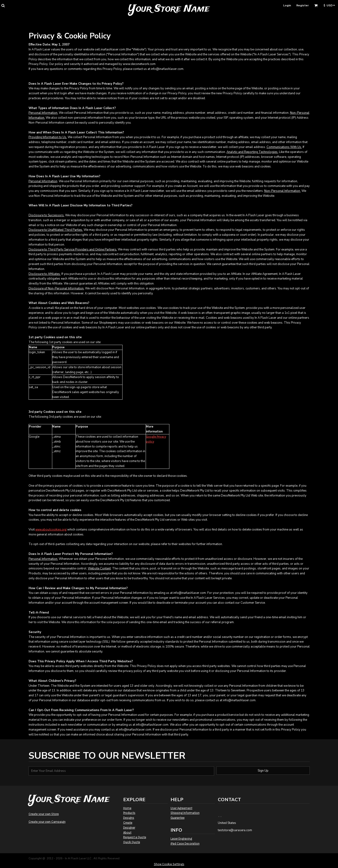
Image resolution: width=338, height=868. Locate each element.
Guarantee (178, 818)
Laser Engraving (181, 839)
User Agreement (181, 808)
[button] (3, 6)
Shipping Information (185, 813)
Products (129, 813)
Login (287, 5)
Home (127, 808)
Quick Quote (132, 842)
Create (128, 823)
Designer (129, 828)
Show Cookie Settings (169, 864)
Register (303, 5)
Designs (129, 818)
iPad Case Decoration (185, 843)
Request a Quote (135, 837)
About (127, 832)
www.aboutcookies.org (51, 529)
